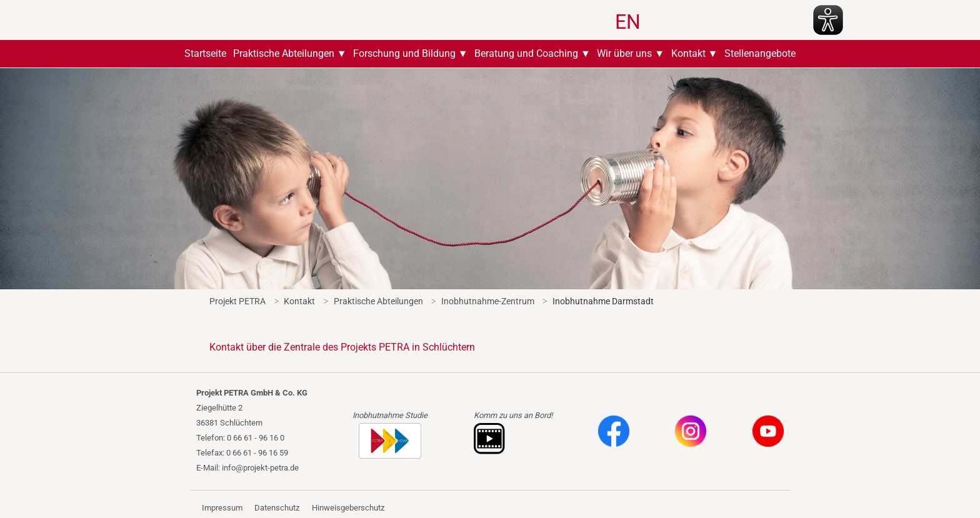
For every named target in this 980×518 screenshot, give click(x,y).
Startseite (205, 53)
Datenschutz (277, 508)
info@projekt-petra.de (260, 468)
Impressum (222, 508)
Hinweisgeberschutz (348, 508)
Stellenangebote (760, 53)
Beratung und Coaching (526, 53)
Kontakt (688, 53)
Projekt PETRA (237, 301)
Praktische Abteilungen (284, 53)
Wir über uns (624, 53)
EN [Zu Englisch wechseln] (628, 22)
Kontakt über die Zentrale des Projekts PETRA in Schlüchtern (342, 347)
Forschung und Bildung (404, 53)
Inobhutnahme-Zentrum (488, 301)
